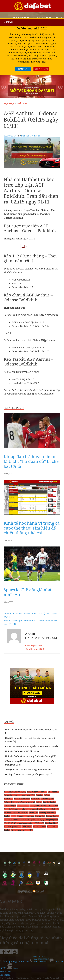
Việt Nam (15, 830)
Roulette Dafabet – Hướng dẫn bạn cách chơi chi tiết (32, 746)
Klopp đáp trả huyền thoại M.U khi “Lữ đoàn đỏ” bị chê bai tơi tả (31, 461)
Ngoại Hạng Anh (41, 820)
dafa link (32, 802)
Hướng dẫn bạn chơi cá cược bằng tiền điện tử (29, 774)
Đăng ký (23, 69)
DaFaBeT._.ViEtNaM (31, 136)
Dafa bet (39, 795)
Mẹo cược (9, 104)
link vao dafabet (53, 816)
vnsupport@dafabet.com (15, 961)
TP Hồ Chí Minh (40, 827)
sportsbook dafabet (27, 823)
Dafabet (47, 795)
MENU (10, 22)
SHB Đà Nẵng (12, 823)
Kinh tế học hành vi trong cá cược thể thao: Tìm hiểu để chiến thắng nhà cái (32, 528)
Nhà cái (58, 17)
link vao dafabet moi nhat (14, 820)
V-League (51, 827)
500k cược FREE (42, 17)
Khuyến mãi (41, 69)
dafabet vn (23, 802)
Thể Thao (22, 104)
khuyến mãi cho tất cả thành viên (26, 809)
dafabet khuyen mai (22, 799)
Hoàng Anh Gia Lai (38, 806)
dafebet (39, 802)
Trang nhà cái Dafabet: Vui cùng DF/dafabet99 (28, 769)
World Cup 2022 (26, 830)
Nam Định (29, 820)
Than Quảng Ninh (14, 827)
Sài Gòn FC (40, 823)
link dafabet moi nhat (26, 816)
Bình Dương (21, 792)
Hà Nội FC (50, 806)
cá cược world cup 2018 (25, 795)
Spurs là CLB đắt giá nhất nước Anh (28, 592)
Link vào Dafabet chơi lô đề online (22, 751)
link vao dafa (40, 816)
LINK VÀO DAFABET (21, 17)
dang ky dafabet (49, 802)
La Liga (14, 816)
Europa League (10, 806)
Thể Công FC (27, 827)
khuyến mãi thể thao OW (18, 813)
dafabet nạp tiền (47, 799)
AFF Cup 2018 (10, 792)
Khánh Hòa (34, 813)
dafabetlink (35, 799)
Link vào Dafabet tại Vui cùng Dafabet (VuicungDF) (31, 756)
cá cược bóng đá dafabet (37, 792)
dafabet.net (8, 799)
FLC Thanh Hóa (23, 806)
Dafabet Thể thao (11, 802)
